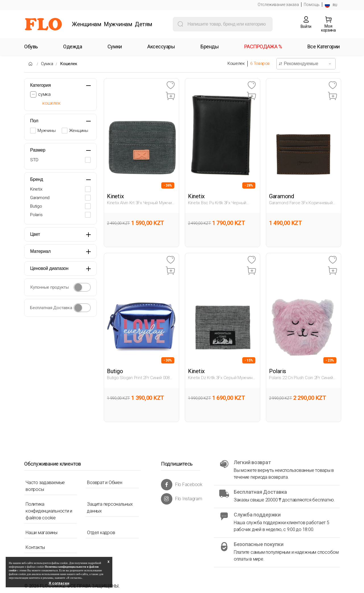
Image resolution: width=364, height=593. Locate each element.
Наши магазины (42, 533)
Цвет (35, 234)
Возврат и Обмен (105, 483)
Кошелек (69, 64)
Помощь (312, 5)
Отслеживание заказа (278, 5)
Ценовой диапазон (49, 268)
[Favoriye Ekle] (170, 85)
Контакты (35, 547)
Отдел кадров (101, 533)
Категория (41, 85)
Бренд (37, 179)
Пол (34, 121)
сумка (44, 94)
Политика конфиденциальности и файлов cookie (49, 511)
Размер (38, 150)
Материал (40, 251)
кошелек (51, 103)
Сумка (47, 64)
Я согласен (59, 583)
